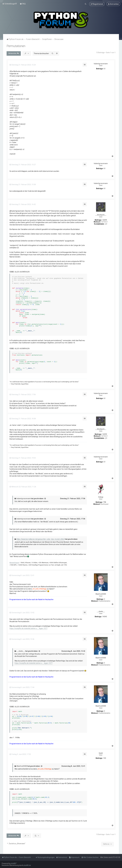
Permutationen (16, 46)
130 (105, 758)
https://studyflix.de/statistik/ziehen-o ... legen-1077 (28, 628)
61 (105, 69)
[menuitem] (23, 4)
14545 (105, 617)
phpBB (13, 863)
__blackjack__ (101, 215)
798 (105, 502)
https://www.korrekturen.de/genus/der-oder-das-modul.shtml (41, 539)
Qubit (101, 753)
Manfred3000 (101, 594)
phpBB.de (27, 865)
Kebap (101, 497)
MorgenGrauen (14, 563)
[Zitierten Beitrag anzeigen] (45, 499)
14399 (105, 220)
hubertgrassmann (101, 64)
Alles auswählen (22, 272)
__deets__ (101, 611)
